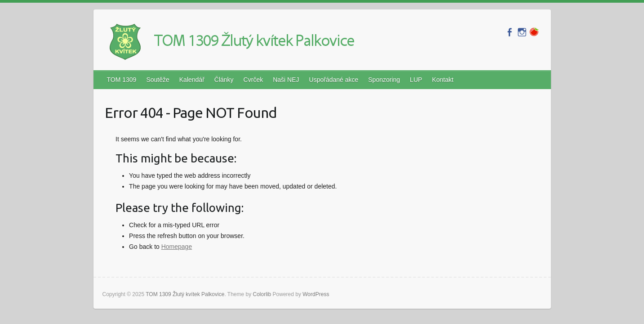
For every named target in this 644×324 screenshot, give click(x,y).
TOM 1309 (122, 80)
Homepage (177, 247)
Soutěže (158, 80)
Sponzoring (384, 80)
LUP (416, 80)
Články (224, 80)
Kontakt (442, 80)
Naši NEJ (286, 80)
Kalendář (192, 80)
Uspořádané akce (334, 80)
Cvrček (253, 80)
